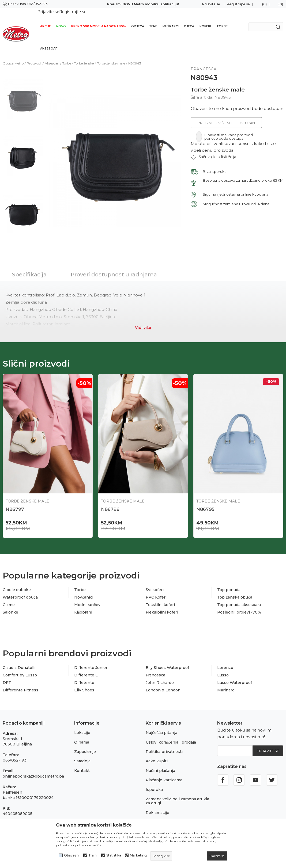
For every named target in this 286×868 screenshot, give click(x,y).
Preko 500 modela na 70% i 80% (99, 19)
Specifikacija (29, 268)
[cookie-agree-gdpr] (217, 856)
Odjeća (138, 19)
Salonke (10, 605)
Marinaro (226, 683)
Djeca (189, 19)
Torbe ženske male (111, 56)
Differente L (86, 668)
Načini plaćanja (160, 764)
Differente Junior (91, 661)
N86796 (110, 502)
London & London (163, 683)
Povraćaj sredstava (164, 815)
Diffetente (84, 676)
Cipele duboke (17, 583)
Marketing (138, 855)
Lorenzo (225, 661)
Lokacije (82, 726)
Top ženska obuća (235, 590)
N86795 (205, 502)
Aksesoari (49, 41)
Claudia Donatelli (19, 661)
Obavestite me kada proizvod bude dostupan (237, 102)
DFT (7, 676)
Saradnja (82, 754)
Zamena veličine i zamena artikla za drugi (177, 794)
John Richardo (160, 676)
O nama (82, 735)
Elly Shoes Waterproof (167, 661)
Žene (153, 19)
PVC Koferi (156, 590)
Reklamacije (157, 806)
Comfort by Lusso (20, 668)
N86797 (15, 502)
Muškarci (171, 19)
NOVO (61, 19)
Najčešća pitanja (161, 726)
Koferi (205, 19)
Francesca (155, 668)
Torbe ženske (84, 56)
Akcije (46, 19)
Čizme (9, 598)
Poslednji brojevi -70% (239, 605)
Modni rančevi (88, 598)
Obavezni (72, 855)
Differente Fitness (20, 683)
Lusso (223, 668)
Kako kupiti (157, 754)
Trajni (93, 855)
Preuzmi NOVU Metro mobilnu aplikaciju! (143, 4)
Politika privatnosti (164, 745)
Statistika (114, 855)
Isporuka (154, 783)
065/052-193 (15, 753)
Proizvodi (34, 56)
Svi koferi (155, 583)
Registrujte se (238, 4)
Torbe (222, 19)
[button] (213, 150)
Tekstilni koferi (160, 598)
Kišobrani (83, 605)
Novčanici (84, 590)
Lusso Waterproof (235, 676)
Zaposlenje (85, 745)
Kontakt (82, 764)
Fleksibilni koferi (162, 605)
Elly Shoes (84, 683)
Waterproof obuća (20, 590)
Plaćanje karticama (164, 773)
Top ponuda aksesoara (239, 598)
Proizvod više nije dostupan (226, 116)
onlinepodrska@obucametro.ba (33, 769)
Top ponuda (229, 583)
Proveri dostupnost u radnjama (114, 268)
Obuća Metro (13, 56)
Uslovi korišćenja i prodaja (171, 735)
